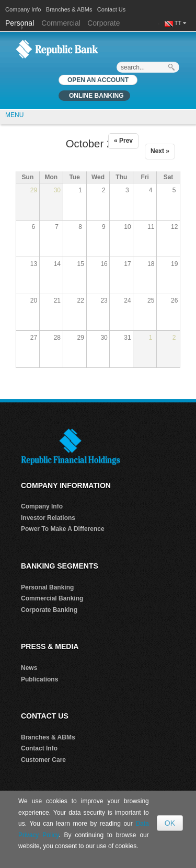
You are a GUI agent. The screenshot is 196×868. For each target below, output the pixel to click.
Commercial (61, 23)
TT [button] (180, 23)
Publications (39, 679)
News (29, 668)
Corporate (103, 23)
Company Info (23, 9)
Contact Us (111, 9)
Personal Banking (47, 587)
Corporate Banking (49, 610)
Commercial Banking (52, 598)
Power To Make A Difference (63, 529)
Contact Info (39, 748)
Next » (160, 151)
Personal (21, 23)
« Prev (123, 141)
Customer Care (43, 760)
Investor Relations (48, 518)
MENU (14, 115)
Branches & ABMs (69, 9)
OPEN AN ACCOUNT (98, 80)
